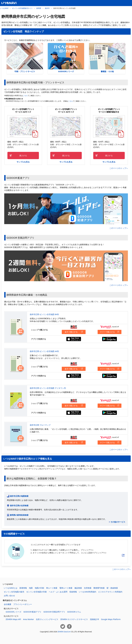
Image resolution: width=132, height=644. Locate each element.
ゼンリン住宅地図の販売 (14, 592)
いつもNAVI (4, 8)
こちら (25, 95)
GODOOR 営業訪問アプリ (54, 612)
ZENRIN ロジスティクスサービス (74, 619)
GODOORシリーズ (66, 58)
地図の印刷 (39, 588)
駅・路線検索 (112, 588)
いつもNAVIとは (11, 588)
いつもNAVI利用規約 (88, 592)
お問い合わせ (9, 596)
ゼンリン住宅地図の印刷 (37, 592)
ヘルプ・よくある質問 (58, 592)
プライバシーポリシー (23, 604)
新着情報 (23, 588)
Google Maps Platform (111, 619)
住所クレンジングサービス (47, 619)
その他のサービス (118, 522)
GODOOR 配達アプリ (32, 612)
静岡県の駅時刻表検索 (19, 515)
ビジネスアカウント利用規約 (110, 592)
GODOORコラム (74, 612)
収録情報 (73, 592)
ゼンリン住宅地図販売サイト (22, 8)
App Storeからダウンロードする (74, 339)
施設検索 (78, 588)
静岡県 (39, 8)
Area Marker (29, 619)
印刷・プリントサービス (25, 58)
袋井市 (47, 8)
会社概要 (8, 604)
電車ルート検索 (66, 588)
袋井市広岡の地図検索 (19, 496)
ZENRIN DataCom (64, 632)
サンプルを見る (23, 162)
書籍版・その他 (107, 58)
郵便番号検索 (99, 588)
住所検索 (88, 588)
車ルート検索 (52, 588)
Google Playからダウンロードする (110, 339)
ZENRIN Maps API (13, 619)
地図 (31, 588)
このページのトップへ (119, 168)
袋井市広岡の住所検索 (19, 506)
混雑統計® (94, 619)
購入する (23, 155)
